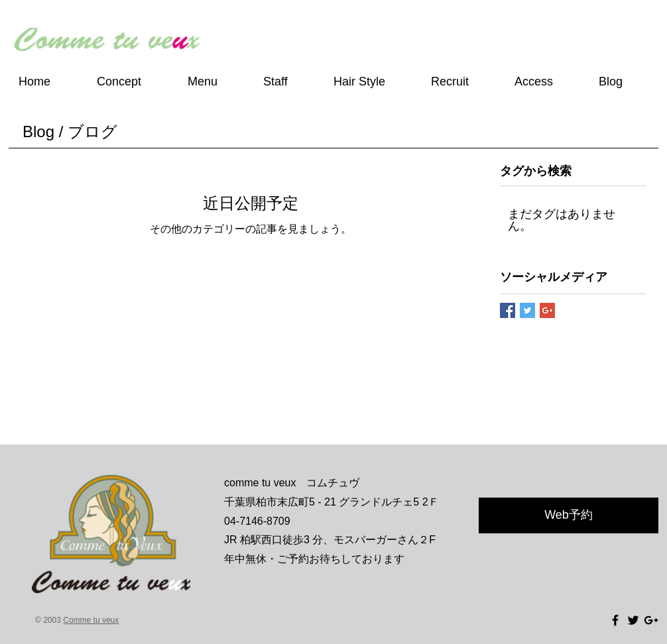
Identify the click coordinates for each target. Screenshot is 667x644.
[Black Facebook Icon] (615, 620)
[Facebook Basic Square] (508, 310)
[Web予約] (569, 515)
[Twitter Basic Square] (527, 310)
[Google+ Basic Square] (547, 310)
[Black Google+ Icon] (651, 620)
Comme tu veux (91, 620)
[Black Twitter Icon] (633, 620)
